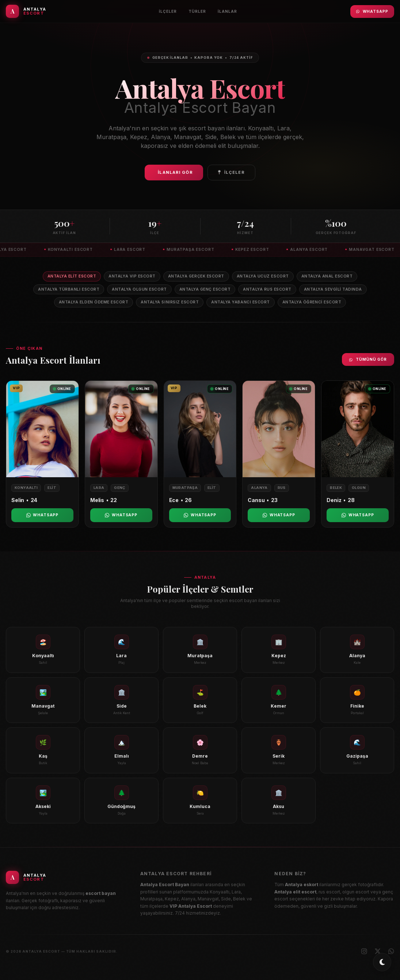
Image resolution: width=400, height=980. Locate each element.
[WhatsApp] (391, 952)
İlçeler (168, 11)
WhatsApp (372, 11)
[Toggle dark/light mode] (382, 962)
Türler (197, 11)
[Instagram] (364, 952)
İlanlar (227, 11)
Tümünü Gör (368, 359)
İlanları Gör (175, 172)
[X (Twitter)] (378, 952)
